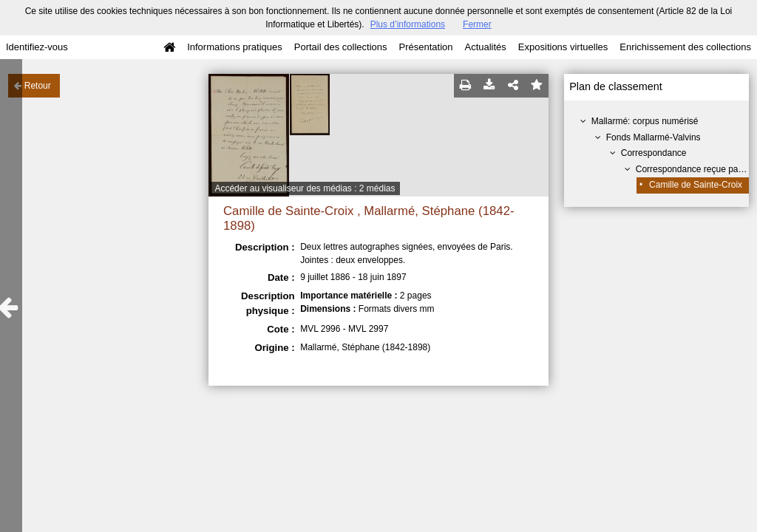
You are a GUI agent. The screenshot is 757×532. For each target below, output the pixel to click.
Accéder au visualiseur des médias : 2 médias (305, 188)
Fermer (477, 24)
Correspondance (654, 153)
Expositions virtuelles (563, 47)
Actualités (485, 47)
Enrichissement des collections (685, 47)
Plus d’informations (408, 24)
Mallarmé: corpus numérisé (645, 121)
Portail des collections (341, 47)
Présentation (425, 47)
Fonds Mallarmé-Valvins (654, 137)
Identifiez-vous (37, 47)
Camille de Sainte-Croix (696, 185)
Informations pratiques (235, 47)
